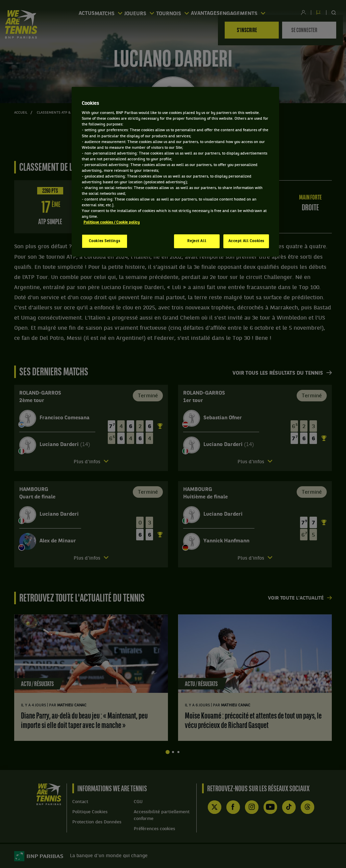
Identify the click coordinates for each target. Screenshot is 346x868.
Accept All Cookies (246, 241)
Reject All (197, 241)
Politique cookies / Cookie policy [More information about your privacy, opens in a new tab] (112, 222)
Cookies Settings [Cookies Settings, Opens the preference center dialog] (105, 241)
